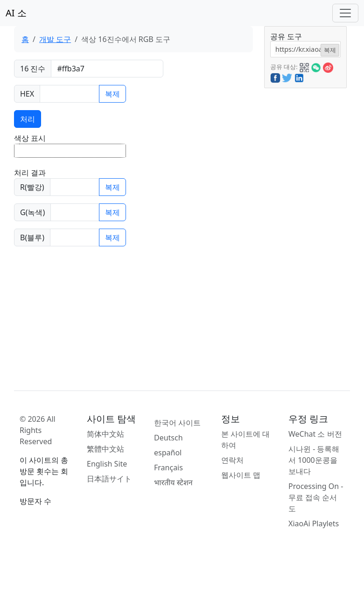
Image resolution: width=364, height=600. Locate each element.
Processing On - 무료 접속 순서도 (316, 497)
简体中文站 (105, 434)
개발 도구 (55, 39)
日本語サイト (109, 479)
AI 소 (16, 13)
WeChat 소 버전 (315, 434)
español (168, 453)
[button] (304, 66)
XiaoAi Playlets (314, 523)
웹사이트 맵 (241, 475)
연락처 (232, 460)
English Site (107, 464)
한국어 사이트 (177, 423)
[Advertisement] (305, 228)
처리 (28, 119)
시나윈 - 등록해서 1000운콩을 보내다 (314, 460)
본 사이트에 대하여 (245, 440)
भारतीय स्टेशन (173, 482)
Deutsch (168, 438)
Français (168, 467)
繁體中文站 (105, 449)
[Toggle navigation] (345, 13)
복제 (112, 94)
